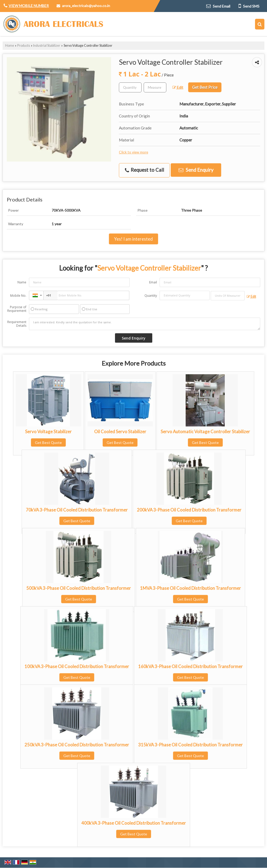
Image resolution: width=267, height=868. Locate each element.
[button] (29, 6)
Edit (178, 87)
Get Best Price (205, 87)
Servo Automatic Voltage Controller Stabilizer (205, 432)
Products (24, 46)
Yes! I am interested (133, 239)
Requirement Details (17, 324)
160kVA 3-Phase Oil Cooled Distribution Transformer (190, 666)
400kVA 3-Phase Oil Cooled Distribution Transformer (134, 823)
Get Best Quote (48, 442)
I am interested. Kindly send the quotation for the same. (145, 324)
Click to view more (133, 152)
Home (10, 46)
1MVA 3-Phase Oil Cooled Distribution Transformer (190, 588)
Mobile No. (18, 296)
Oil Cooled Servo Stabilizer (120, 432)
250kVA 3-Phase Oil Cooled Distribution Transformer (77, 745)
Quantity (151, 296)
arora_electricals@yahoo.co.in (86, 6)
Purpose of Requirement (17, 309)
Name (22, 282)
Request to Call (144, 170)
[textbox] (155, 87)
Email (153, 282)
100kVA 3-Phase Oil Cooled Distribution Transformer (77, 666)
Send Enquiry (196, 170)
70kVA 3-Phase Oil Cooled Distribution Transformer (77, 510)
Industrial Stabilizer (47, 46)
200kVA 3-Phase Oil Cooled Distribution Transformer (189, 510)
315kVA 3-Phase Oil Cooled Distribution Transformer (190, 745)
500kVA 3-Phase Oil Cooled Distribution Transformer (79, 588)
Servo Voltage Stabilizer (48, 432)
